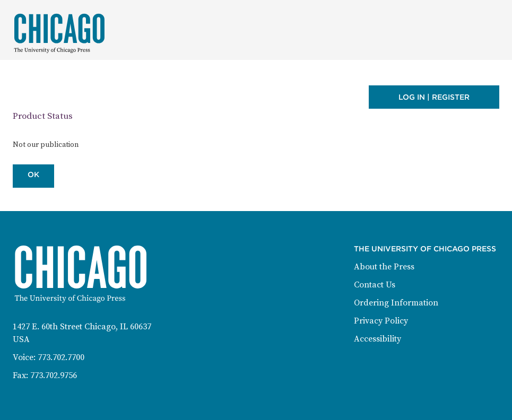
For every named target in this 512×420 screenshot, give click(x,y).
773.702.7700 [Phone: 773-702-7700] (61, 357)
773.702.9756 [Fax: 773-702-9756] (54, 375)
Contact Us (375, 285)
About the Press (384, 267)
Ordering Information (396, 303)
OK (33, 174)
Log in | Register (434, 97)
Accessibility (378, 339)
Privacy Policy (381, 321)
